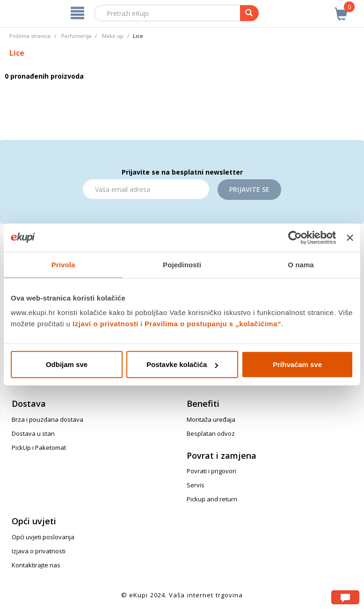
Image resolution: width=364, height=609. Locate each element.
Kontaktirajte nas (36, 565)
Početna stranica (30, 36)
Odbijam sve (67, 364)
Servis (196, 485)
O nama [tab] (301, 264)
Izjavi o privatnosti (106, 324)
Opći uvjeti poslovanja (43, 537)
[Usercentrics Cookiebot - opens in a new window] (295, 237)
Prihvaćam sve (297, 364)
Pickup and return (212, 499)
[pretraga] (249, 13)
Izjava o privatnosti (39, 551)
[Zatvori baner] (350, 237)
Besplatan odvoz (211, 433)
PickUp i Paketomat (39, 448)
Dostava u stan (33, 433)
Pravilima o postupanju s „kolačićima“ (213, 324)
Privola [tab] (63, 264)
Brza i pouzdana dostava (47, 419)
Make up (113, 36)
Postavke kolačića (182, 364)
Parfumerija (76, 36)
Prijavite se (249, 189)
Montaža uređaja (211, 419)
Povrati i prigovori (211, 471)
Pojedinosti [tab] (182, 264)
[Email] (146, 189)
